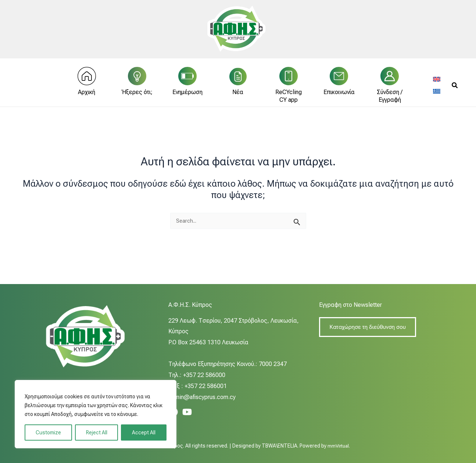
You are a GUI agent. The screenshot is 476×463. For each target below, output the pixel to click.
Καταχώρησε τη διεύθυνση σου (369, 327)
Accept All (144, 433)
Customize (48, 433)
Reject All (97, 433)
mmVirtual (338, 446)
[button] (455, 89)
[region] (96, 414)
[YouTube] (187, 412)
